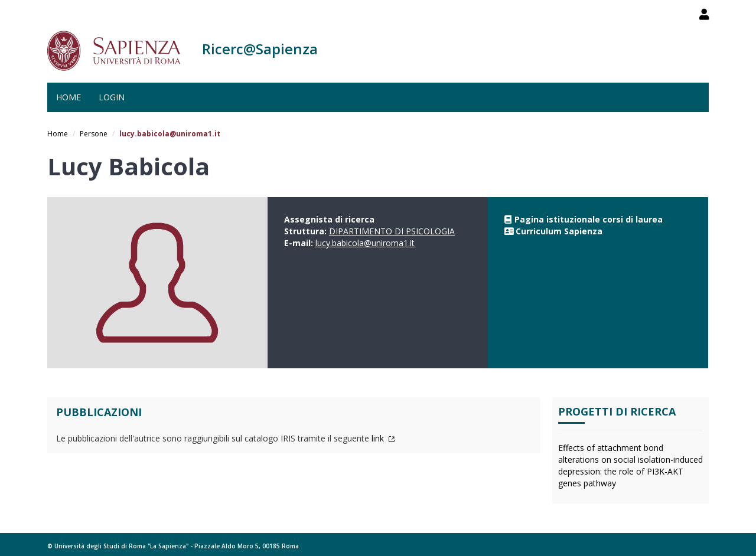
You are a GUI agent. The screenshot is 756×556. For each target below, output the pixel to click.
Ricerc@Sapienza (260, 49)
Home (69, 97)
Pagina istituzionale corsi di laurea (589, 219)
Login (112, 97)
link (383, 438)
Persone (94, 134)
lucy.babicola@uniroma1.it (365, 243)
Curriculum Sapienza (559, 231)
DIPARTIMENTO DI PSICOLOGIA (392, 231)
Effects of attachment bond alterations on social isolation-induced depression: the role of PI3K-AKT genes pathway (630, 465)
